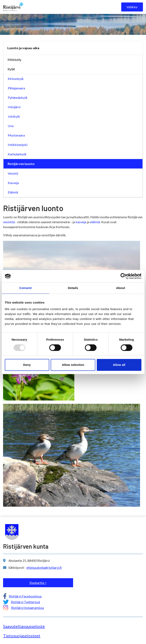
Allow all (119, 365)
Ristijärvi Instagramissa (27, 608)
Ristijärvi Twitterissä (25, 602)
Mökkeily (14, 60)
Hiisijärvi (14, 107)
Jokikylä (14, 116)
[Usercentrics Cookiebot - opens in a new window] (123, 276)
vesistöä (9, 222)
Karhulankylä (17, 154)
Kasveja (13, 183)
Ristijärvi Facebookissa (25, 596)
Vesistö (13, 173)
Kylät (11, 69)
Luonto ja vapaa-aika (23, 48)
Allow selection (73, 365)
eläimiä (95, 222)
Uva (11, 126)
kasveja (81, 222)
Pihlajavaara (16, 88)
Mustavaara (16, 135)
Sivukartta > (38, 583)
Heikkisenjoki (18, 145)
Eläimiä (13, 192)
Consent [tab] (25, 288)
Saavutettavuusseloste (24, 626)
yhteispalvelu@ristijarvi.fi (44, 567)
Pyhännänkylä (18, 97)
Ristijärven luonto (21, 164)
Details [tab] (73, 288)
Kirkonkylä (16, 79)
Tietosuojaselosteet (22, 636)
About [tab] (121, 288)
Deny (27, 365)
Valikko (132, 7)
